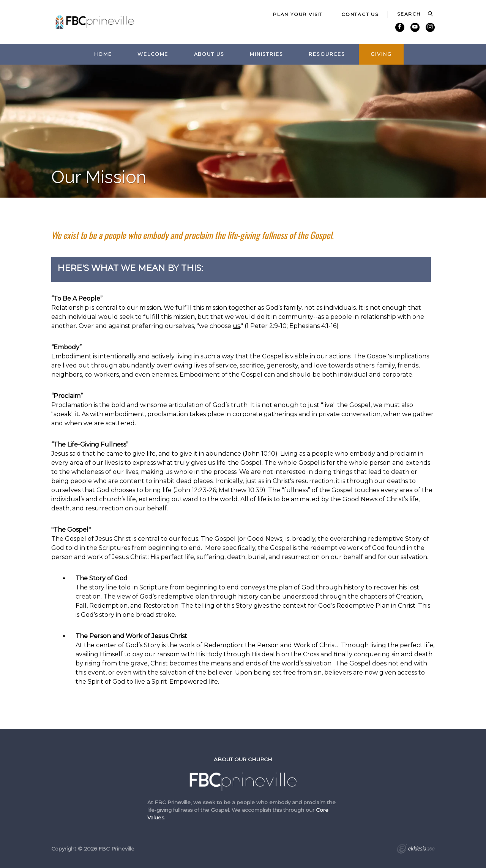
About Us (209, 54)
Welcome (153, 54)
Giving (381, 54)
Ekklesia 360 (416, 850)
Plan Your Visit (298, 14)
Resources (327, 54)
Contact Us (360, 14)
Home (103, 54)
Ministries (267, 54)
